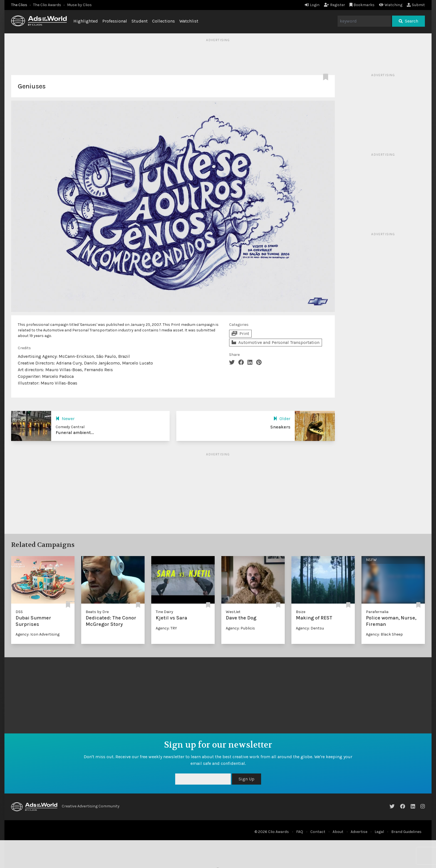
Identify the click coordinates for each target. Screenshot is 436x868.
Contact (318, 832)
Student (140, 21)
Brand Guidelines (406, 832)
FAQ (300, 832)
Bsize (301, 612)
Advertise (359, 832)
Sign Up (247, 779)
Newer (65, 419)
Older (282, 419)
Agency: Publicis (240, 628)
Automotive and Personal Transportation (276, 342)
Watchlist (189, 21)
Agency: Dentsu (310, 628)
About (338, 832)
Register (335, 5)
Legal (379, 832)
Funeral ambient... (75, 432)
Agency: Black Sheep (384, 634)
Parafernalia (377, 612)
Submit (416, 5)
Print (240, 333)
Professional (115, 21)
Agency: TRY (166, 628)
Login (312, 5)
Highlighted (86, 21)
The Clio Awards (47, 5)
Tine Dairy (164, 612)
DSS (19, 612)
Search (408, 21)
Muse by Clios (79, 5)
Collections (163, 21)
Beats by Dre (97, 612)
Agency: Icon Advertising (38, 634)
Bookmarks (362, 5)
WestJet (233, 612)
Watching (391, 5)
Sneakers (280, 427)
